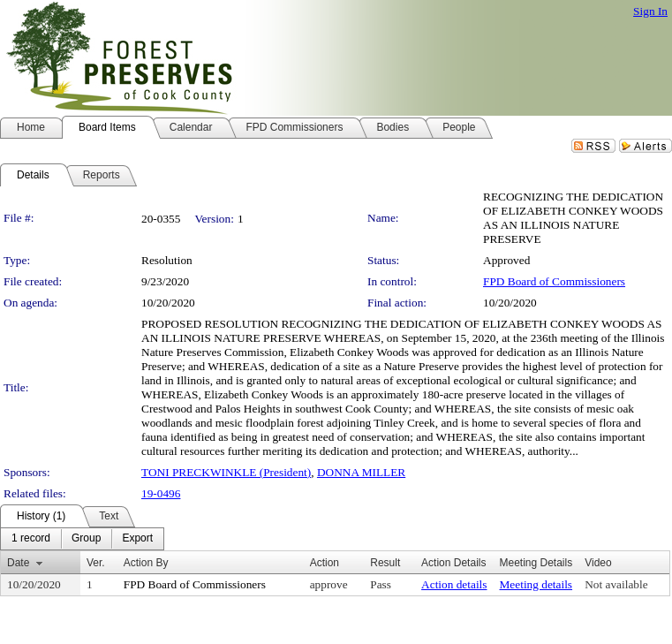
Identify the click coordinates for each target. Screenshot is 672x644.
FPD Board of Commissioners (554, 281)
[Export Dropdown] (137, 539)
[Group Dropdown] (86, 539)
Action (325, 563)
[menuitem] (31, 539)
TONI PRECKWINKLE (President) (226, 472)
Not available (616, 584)
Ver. (96, 563)
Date (18, 563)
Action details (454, 584)
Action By (146, 563)
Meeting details (536, 584)
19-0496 (161, 493)
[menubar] (82, 539)
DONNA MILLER (361, 472)
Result (385, 563)
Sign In (650, 11)
